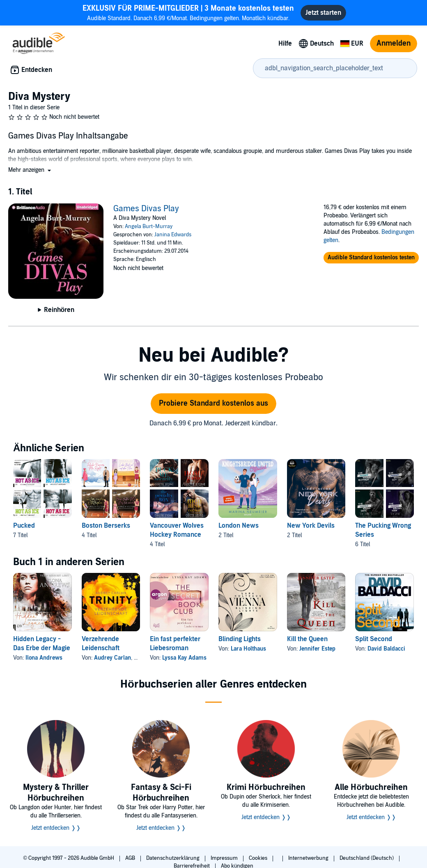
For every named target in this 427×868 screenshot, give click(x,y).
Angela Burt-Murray (149, 226)
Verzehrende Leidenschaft (101, 644)
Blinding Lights (240, 639)
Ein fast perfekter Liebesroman (175, 644)
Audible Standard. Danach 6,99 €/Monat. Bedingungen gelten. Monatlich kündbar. (188, 13)
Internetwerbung (309, 858)
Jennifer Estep (317, 649)
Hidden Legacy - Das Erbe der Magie (42, 644)
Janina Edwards (173, 235)
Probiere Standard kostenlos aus (213, 403)
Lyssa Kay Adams (184, 658)
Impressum (225, 858)
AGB (131, 858)
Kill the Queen (307, 639)
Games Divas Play (146, 209)
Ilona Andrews (44, 658)
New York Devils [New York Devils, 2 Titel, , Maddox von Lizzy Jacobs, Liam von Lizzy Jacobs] (311, 526)
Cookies (259, 858)
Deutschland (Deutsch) (367, 858)
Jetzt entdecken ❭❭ (56, 828)
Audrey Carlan (112, 658)
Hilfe (285, 44)
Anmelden (394, 43)
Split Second (374, 639)
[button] (30, 170)
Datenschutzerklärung (173, 858)
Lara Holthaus (248, 649)
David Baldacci (386, 649)
